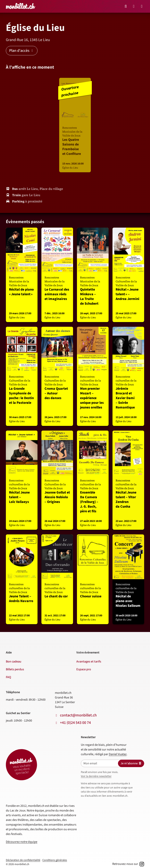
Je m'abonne (131, 763)
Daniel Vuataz (118, 754)
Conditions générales (55, 860)
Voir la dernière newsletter (96, 776)
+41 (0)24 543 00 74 (75, 723)
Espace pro (84, 669)
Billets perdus (15, 669)
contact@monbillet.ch (78, 715)
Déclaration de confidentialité (23, 860)
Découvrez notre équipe (22, 842)
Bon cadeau (14, 662)
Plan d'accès (22, 51)
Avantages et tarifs (89, 662)
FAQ (8, 677)
